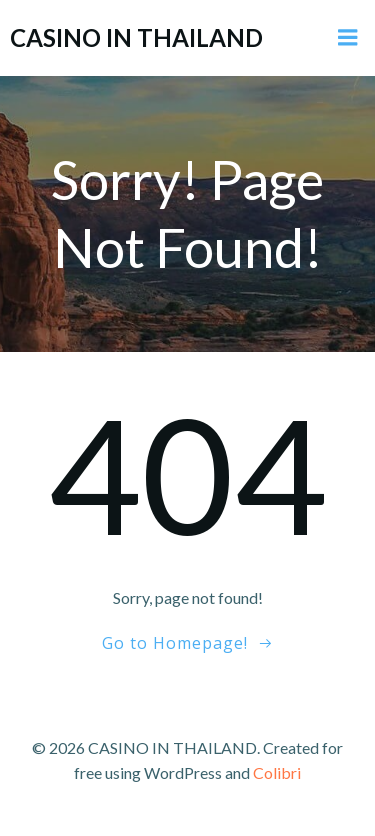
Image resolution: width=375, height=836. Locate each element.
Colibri (277, 772)
